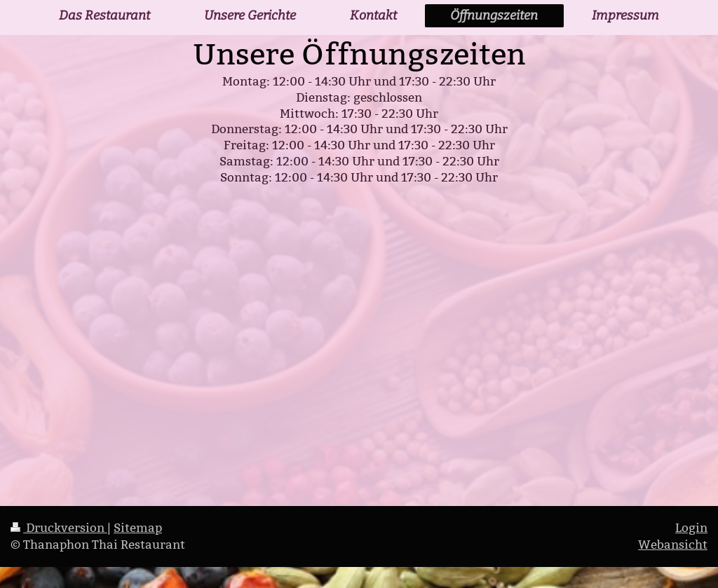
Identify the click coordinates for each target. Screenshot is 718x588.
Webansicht (673, 545)
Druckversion (59, 528)
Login (691, 528)
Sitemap (138, 528)
